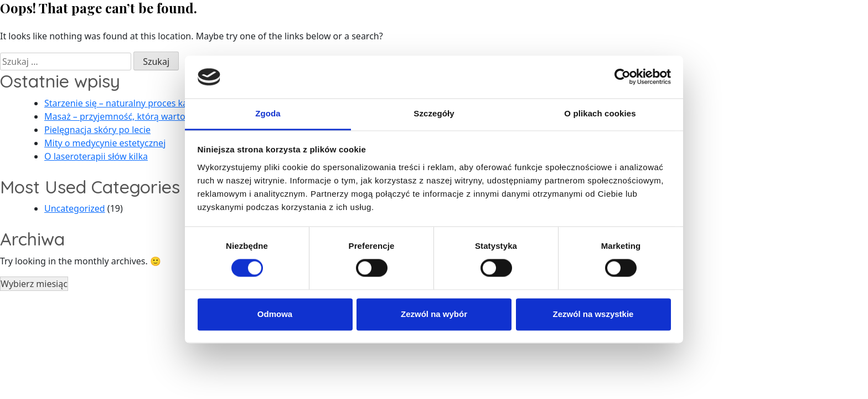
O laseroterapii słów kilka (96, 156)
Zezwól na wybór (434, 314)
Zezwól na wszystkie (593, 314)
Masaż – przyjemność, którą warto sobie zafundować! (154, 116)
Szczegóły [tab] (434, 113)
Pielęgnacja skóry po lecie (97, 130)
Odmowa (275, 314)
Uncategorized (75, 208)
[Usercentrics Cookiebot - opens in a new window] (622, 77)
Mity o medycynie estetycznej (105, 143)
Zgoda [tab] (268, 113)
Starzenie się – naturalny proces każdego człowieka (150, 103)
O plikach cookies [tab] (600, 113)
